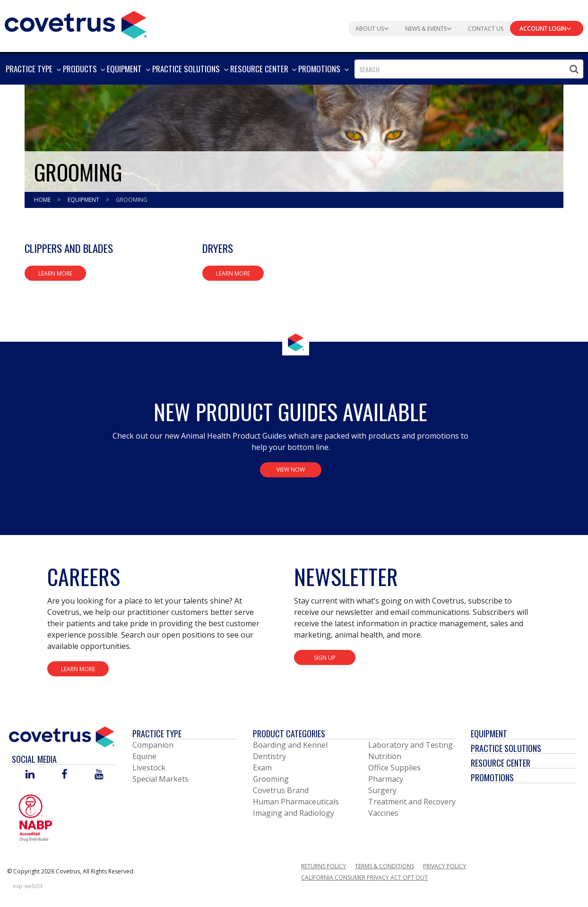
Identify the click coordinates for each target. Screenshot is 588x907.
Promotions (492, 777)
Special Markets (160, 779)
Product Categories (289, 734)
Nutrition (385, 756)
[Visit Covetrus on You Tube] (99, 775)
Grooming (132, 200)
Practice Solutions (506, 748)
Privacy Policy (445, 866)
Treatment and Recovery (412, 802)
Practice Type (157, 734)
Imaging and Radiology (294, 813)
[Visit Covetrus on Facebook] (64, 775)
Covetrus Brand (281, 790)
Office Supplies (394, 768)
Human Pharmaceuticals (296, 802)
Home (43, 200)
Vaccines (383, 813)
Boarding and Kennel (290, 745)
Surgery (382, 790)
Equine (144, 756)
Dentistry (269, 756)
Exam (262, 768)
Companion (153, 745)
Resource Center (501, 763)
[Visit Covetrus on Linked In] (30, 775)
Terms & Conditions (385, 866)
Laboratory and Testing (411, 745)
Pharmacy (386, 779)
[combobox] (469, 69)
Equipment (84, 200)
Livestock (149, 768)
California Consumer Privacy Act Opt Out (364, 877)
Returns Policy (324, 866)
